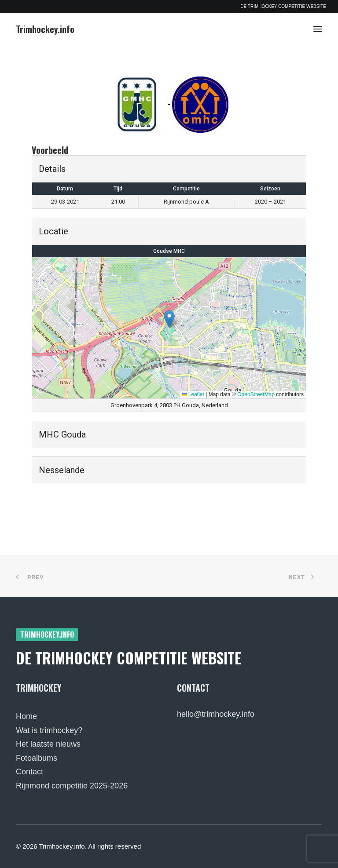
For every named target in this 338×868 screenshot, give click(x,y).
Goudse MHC (169, 251)
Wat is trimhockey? (49, 730)
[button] (318, 29)
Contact (29, 772)
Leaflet (193, 394)
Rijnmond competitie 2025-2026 (72, 786)
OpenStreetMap (256, 394)
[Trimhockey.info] (45, 29)
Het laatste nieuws (48, 744)
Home (26, 716)
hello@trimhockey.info (216, 714)
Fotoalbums (37, 758)
